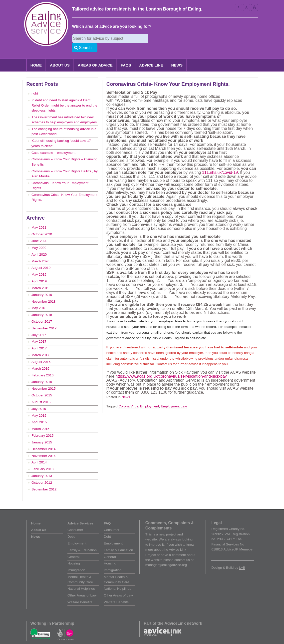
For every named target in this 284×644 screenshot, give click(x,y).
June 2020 (39, 232)
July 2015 (39, 400)
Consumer (75, 521)
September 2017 (44, 319)
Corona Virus (128, 397)
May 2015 (39, 407)
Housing (74, 554)
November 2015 (44, 380)
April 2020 (39, 245)
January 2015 (42, 433)
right (35, 84)
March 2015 (40, 420)
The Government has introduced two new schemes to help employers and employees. (65, 111)
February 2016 (42, 366)
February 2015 (42, 427)
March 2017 (40, 346)
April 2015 (39, 413)
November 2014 (44, 447)
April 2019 (39, 272)
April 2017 (39, 339)
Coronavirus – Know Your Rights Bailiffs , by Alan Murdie (65, 165)
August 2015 (41, 393)
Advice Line (151, 56)
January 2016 (42, 373)
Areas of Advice (95, 56)
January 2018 (42, 306)
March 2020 (40, 252)
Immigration (76, 561)
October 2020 (42, 225)
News (177, 56)
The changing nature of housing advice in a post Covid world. (64, 122)
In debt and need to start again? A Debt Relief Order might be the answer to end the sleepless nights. (64, 96)
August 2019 (41, 259)
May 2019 (39, 265)
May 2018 (39, 299)
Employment (150, 397)
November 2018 (44, 292)
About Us (60, 56)
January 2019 (42, 286)
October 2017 (42, 312)
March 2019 (40, 279)
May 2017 (39, 333)
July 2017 (39, 326)
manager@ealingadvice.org (166, 556)
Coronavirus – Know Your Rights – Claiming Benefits (64, 153)
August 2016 (41, 353)
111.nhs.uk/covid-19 (220, 163)
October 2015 (42, 386)
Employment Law (174, 397)
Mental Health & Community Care (80, 570)
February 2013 (42, 460)
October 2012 (42, 474)
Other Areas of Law (82, 586)
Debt (71, 528)
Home (36, 56)
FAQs (126, 56)
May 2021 (39, 218)
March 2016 (40, 360)
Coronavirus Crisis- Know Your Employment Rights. (64, 188)
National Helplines (81, 580)
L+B (242, 559)
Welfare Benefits (80, 593)
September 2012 (44, 480)
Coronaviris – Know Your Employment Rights (60, 176)
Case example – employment (53, 144)
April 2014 (39, 453)
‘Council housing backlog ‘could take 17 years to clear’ (61, 134)
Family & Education (82, 541)
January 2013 (42, 467)
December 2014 (44, 440)
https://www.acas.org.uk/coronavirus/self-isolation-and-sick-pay (171, 367)
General (73, 548)
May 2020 (39, 239)
